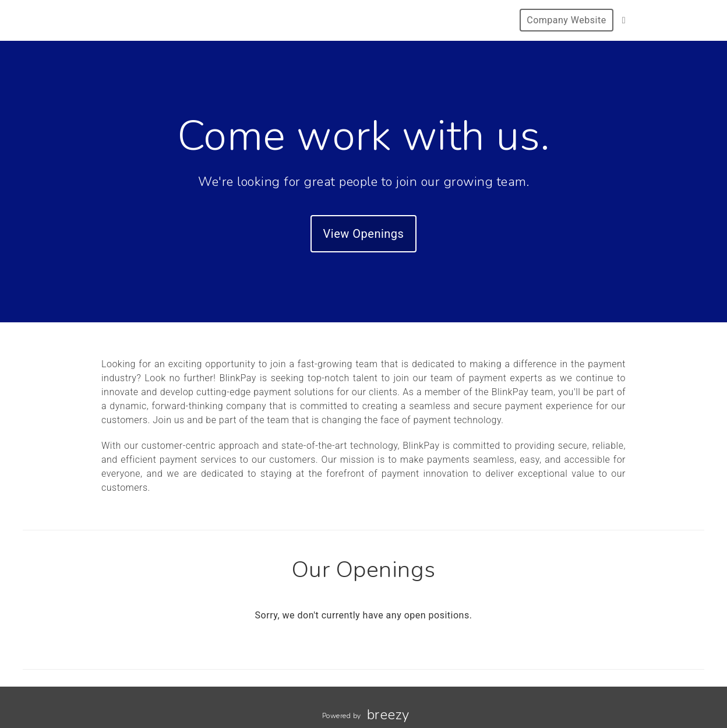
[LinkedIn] (624, 20)
